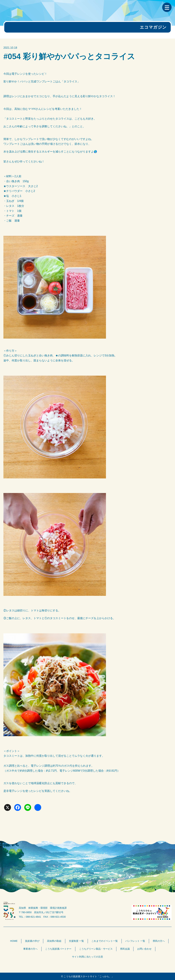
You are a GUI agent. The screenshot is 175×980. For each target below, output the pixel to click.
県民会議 (125, 949)
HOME (14, 941)
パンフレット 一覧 (135, 941)
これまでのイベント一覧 (105, 941)
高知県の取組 (54, 941)
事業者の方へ (30, 949)
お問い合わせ (144, 949)
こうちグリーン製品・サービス (96, 949)
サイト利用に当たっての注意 (87, 957)
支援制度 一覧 (76, 941)
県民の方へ (159, 941)
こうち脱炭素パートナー (58, 949)
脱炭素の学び (32, 941)
